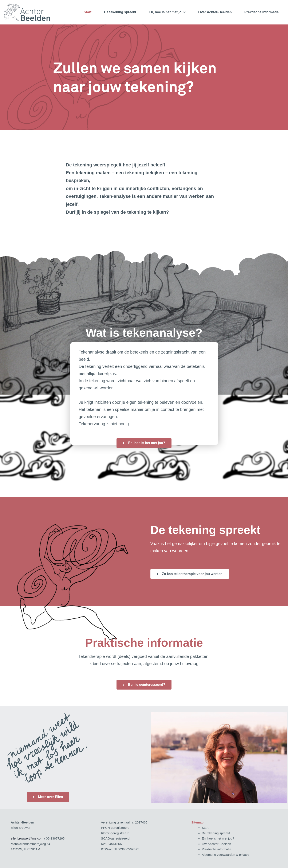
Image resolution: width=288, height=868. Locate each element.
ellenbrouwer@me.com (27, 838)
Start (87, 12)
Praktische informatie (262, 12)
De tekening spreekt (120, 12)
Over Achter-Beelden (215, 12)
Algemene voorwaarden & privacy (225, 855)
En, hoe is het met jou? (167, 12)
